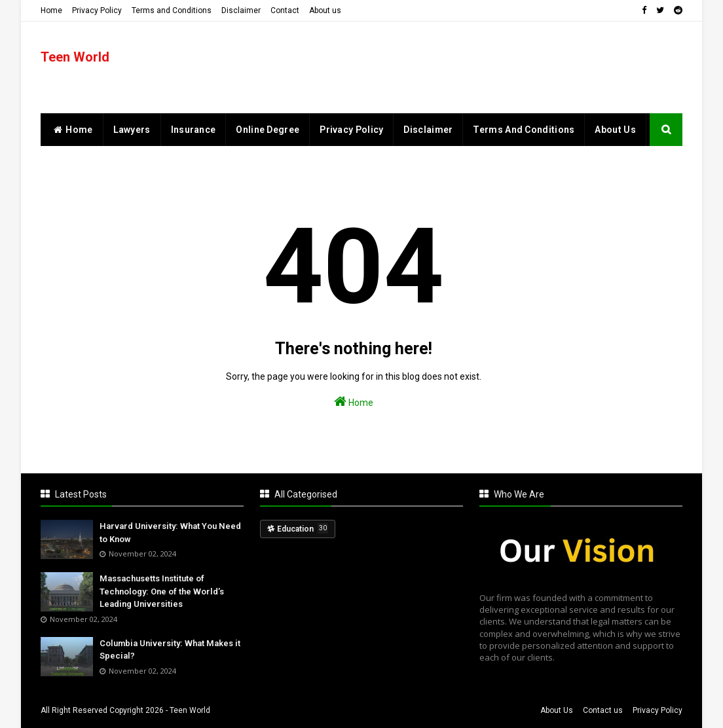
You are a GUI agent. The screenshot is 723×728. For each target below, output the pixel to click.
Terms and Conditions (172, 10)
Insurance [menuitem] (194, 130)
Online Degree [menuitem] (268, 130)
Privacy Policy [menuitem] (351, 130)
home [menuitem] (72, 130)
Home (51, 10)
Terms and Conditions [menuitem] (524, 130)
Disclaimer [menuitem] (428, 130)
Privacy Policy (97, 10)
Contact (285, 10)
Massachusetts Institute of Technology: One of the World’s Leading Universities (162, 591)
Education (303, 528)
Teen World (75, 57)
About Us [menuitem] (615, 130)
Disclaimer (241, 10)
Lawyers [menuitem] (132, 130)
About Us (557, 710)
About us (325, 10)
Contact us (603, 710)
